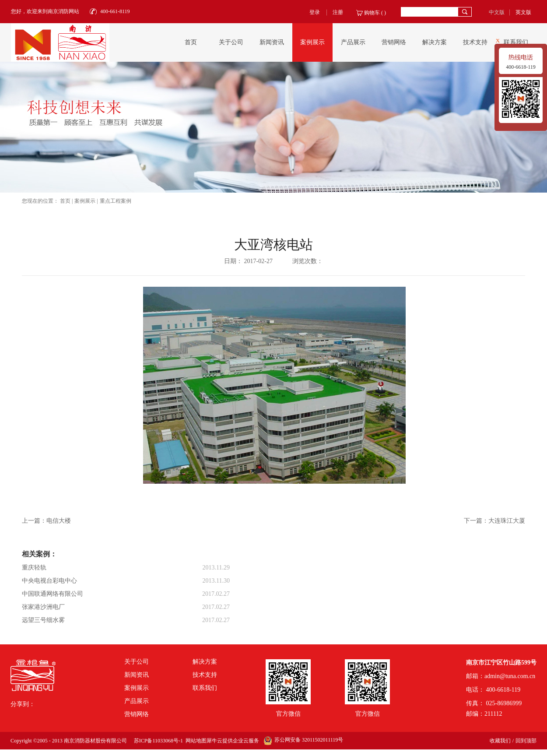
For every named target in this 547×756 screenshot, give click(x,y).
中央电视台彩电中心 (49, 581)
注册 (338, 12)
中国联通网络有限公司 (53, 594)
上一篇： (46, 521)
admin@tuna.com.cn (510, 676)
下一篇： (494, 521)
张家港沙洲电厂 (43, 607)
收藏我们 (500, 741)
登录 (315, 12)
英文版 (523, 12)
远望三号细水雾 (43, 620)
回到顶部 (526, 741)
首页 (191, 42)
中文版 (497, 12)
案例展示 (85, 201)
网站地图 (195, 741)
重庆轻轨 (34, 568)
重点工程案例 (116, 201)
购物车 (372, 13)
